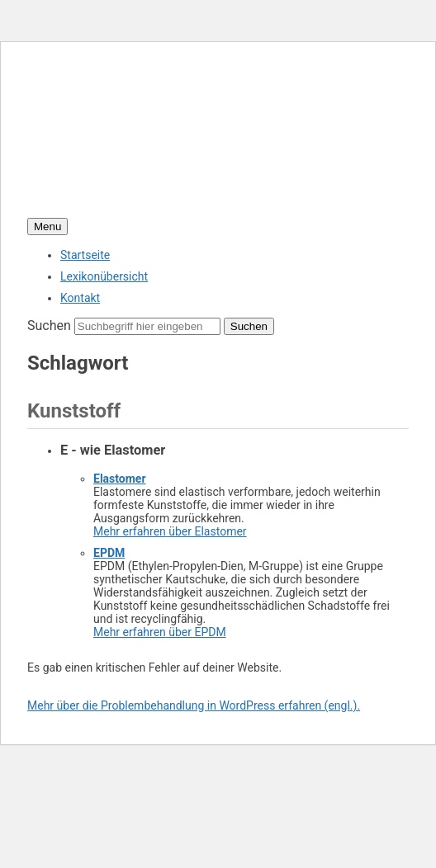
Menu (47, 226)
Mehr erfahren (170, 531)
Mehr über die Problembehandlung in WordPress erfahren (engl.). (194, 705)
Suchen (49, 325)
